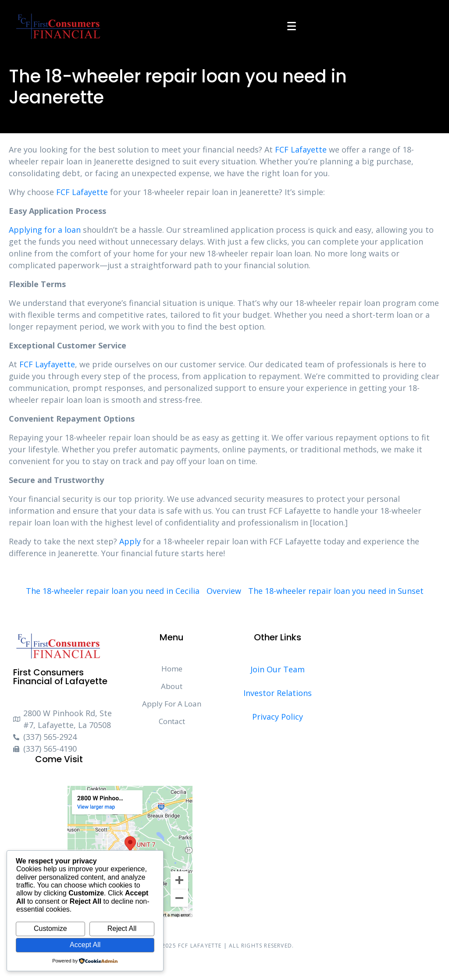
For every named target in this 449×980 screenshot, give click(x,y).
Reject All (122, 929)
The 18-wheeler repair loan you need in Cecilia (113, 591)
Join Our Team (278, 669)
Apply (130, 541)
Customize (50, 929)
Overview (224, 591)
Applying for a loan (45, 230)
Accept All (85, 945)
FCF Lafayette (301, 149)
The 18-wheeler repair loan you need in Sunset (336, 591)
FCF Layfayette (47, 364)
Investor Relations (278, 693)
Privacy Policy (278, 717)
